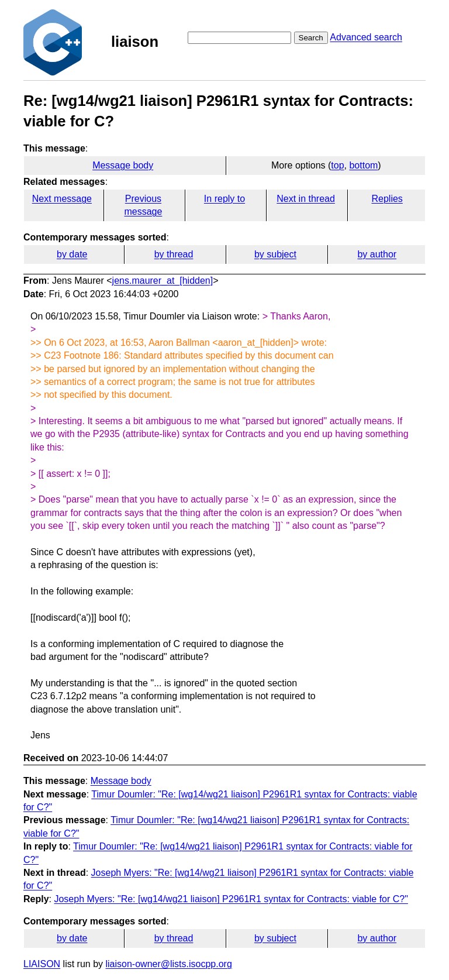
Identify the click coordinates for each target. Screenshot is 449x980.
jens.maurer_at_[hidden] (163, 281)
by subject (275, 254)
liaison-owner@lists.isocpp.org (169, 964)
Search (311, 38)
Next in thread (306, 199)
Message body (123, 165)
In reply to (224, 199)
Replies (387, 199)
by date (72, 254)
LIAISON (42, 964)
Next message (62, 199)
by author (377, 254)
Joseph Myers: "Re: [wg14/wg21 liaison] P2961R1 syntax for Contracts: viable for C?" (231, 899)
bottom (363, 165)
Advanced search (366, 37)
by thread (174, 254)
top (337, 165)
